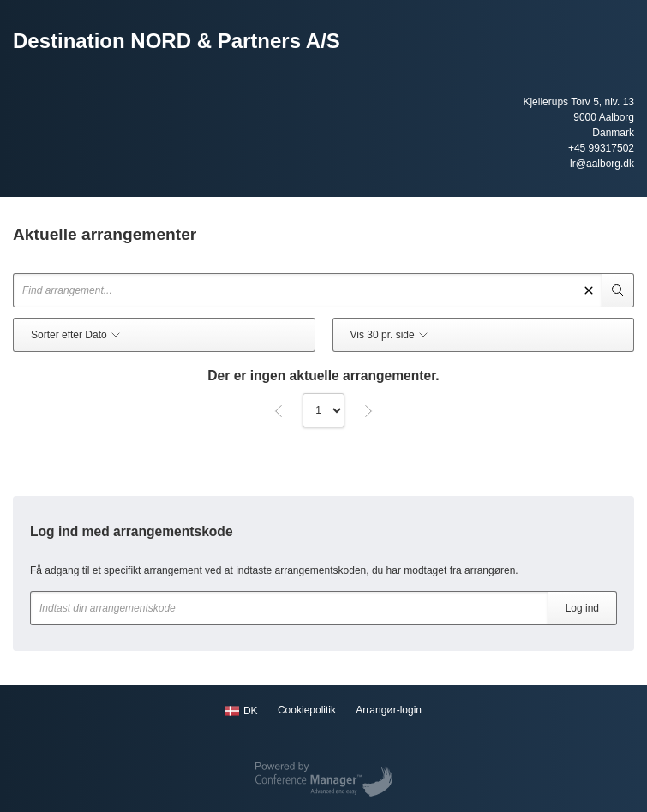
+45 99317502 (601, 148)
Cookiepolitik (307, 710)
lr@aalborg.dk (602, 164)
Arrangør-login (389, 710)
